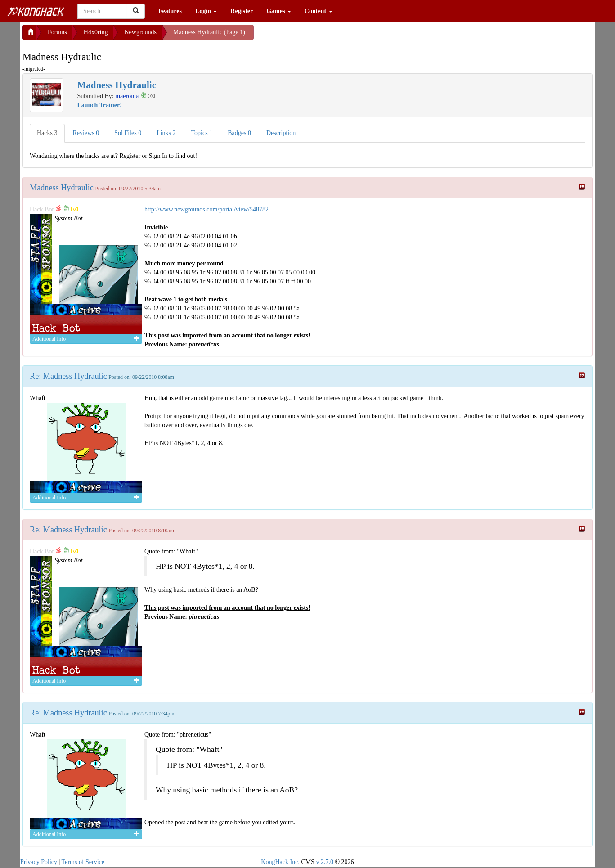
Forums (57, 32)
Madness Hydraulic (62, 188)
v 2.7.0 (325, 862)
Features (170, 11)
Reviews (86, 133)
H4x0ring (96, 32)
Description (281, 133)
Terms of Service (83, 862)
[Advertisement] (326, 36)
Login (206, 11)
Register (242, 11)
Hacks (47, 133)
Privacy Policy (39, 862)
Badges (239, 133)
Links (166, 133)
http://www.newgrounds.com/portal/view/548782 (206, 209)
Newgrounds (140, 32)
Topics (202, 133)
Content (319, 11)
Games (279, 11)
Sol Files (128, 133)
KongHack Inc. (280, 862)
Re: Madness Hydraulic (68, 376)
